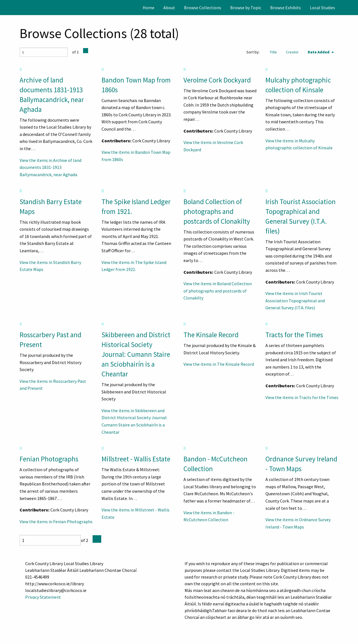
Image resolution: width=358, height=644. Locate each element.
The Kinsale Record (211, 335)
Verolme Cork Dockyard (217, 80)
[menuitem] (149, 8)
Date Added (319, 52)
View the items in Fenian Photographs (56, 522)
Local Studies (322, 8)
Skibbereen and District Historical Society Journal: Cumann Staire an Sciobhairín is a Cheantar (136, 354)
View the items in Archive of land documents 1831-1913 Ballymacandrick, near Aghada (50, 167)
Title (273, 52)
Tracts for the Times (294, 335)
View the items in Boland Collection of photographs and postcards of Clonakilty (218, 291)
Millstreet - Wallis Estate (136, 459)
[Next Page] (86, 51)
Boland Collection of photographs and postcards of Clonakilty (217, 211)
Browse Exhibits (286, 8)
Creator (292, 52)
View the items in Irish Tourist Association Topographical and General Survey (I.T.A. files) (295, 300)
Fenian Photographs (49, 459)
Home (149, 8)
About (169, 8)
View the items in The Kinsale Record (219, 364)
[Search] (353, 8)
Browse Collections (203, 8)
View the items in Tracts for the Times (302, 397)
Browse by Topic (246, 8)
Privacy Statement (43, 597)
